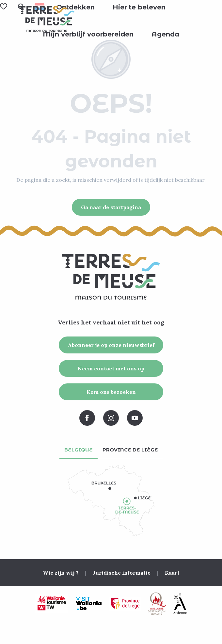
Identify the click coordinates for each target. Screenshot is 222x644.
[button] (76, 7)
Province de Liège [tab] (130, 450)
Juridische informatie (122, 573)
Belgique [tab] (79, 450)
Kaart (172, 573)
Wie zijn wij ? (61, 573)
